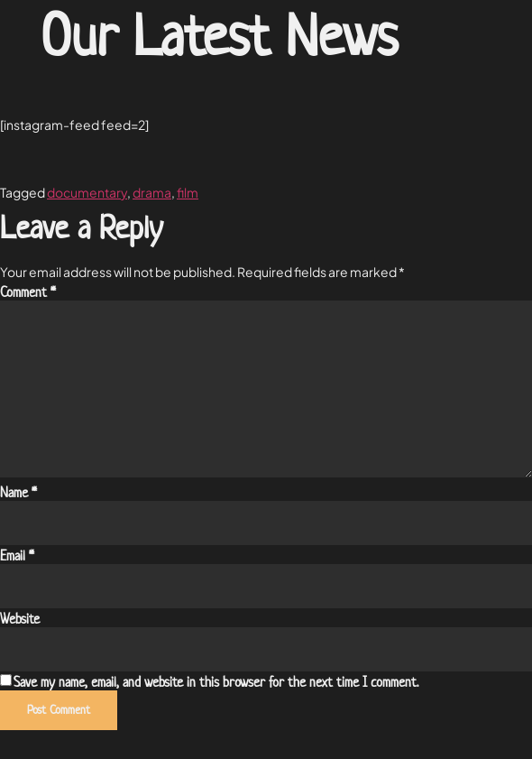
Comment (28, 292)
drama (152, 192)
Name (18, 493)
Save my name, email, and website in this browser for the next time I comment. (216, 682)
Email (17, 556)
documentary (87, 192)
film (188, 192)
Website (20, 619)
